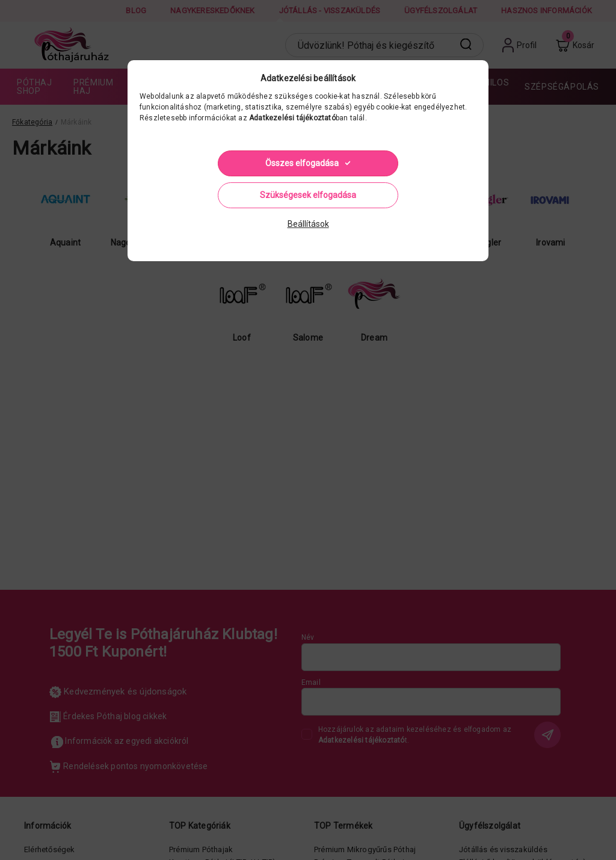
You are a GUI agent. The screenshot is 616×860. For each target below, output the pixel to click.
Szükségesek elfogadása (308, 195)
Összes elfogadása (302, 163)
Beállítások (308, 224)
